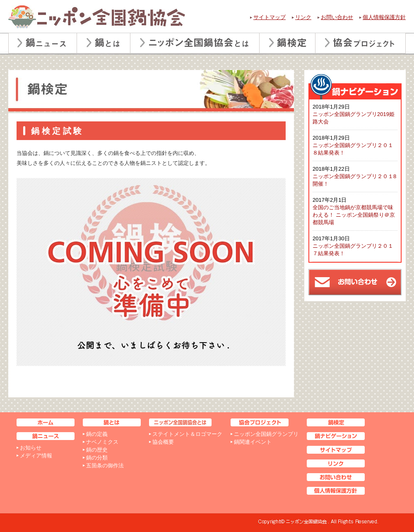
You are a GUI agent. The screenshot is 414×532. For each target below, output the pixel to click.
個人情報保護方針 (384, 17)
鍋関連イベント (253, 442)
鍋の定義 (97, 434)
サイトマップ (270, 17)
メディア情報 (36, 456)
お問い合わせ (337, 17)
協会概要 (163, 442)
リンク (303, 17)
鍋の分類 (97, 458)
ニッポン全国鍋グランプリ (266, 434)
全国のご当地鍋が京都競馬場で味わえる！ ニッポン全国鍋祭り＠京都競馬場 (354, 215)
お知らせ (31, 448)
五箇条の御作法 (105, 465)
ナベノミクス (102, 442)
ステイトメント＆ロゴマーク (187, 434)
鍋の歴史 (97, 450)
